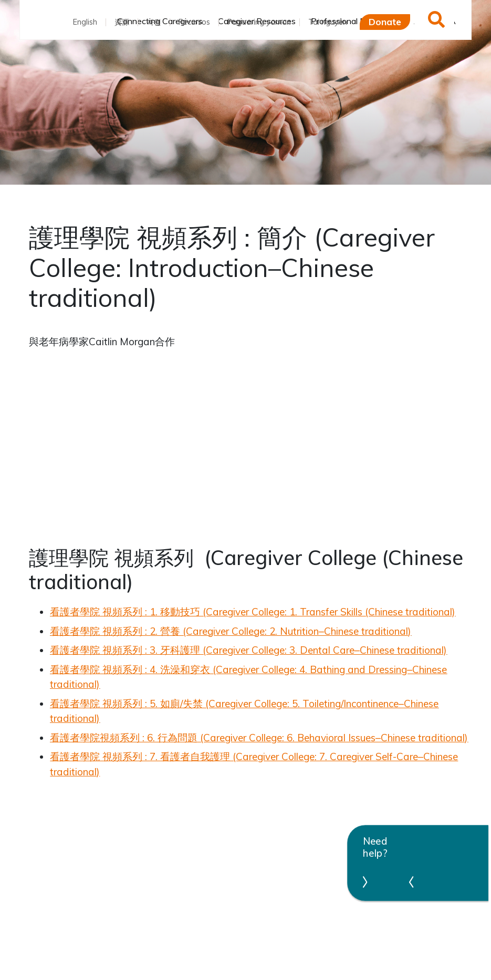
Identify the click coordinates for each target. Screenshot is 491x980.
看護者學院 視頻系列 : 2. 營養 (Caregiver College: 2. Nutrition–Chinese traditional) (231, 631)
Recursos (194, 22)
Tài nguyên (328, 22)
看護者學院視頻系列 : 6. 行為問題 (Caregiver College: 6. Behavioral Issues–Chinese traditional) (259, 738)
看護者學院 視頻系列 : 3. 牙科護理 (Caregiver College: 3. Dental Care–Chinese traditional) (248, 650)
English (85, 22)
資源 (122, 22)
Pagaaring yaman (259, 22)
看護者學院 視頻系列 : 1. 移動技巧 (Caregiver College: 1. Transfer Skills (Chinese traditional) (253, 612)
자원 (154, 22)
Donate (385, 22)
